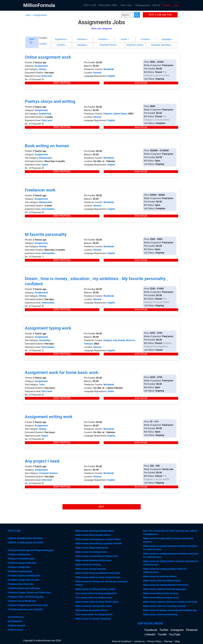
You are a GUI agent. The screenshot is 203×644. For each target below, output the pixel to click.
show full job (141, 83)
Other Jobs (126, 5)
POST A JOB (90, 5)
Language (166, 39)
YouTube (175, 634)
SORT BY (32, 41)
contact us (139, 641)
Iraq (115, 340)
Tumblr (163, 634)
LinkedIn (150, 634)
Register (167, 5)
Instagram (178, 630)
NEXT (101, 507)
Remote (97, 73)
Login (176, 5)
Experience (60, 39)
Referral (156, 5)
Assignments (40, 15)
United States (120, 114)
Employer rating (134, 45)
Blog (177, 641)
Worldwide (109, 69)
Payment (82, 39)
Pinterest (192, 630)
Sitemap (168, 641)
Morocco (130, 340)
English (111, 76)
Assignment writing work (49, 417)
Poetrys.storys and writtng (50, 101)
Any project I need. (43, 461)
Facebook (151, 630)
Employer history (108, 45)
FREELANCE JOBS (107, 5)
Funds (124, 39)
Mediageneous (143, 5)
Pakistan (108, 114)
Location (145, 39)
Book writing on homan (47, 146)
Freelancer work (40, 190)
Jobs (28, 15)
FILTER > (43, 38)
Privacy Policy (154, 641)
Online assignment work (48, 57)
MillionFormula (39, 5)
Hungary (108, 340)
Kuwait (121, 340)
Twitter (164, 630)
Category (82, 45)
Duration (103, 39)
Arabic (111, 391)
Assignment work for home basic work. (62, 372)
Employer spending (161, 45)
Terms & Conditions (122, 641)
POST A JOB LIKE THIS (160, 15)
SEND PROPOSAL (62, 83)
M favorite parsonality (46, 234)
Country (61, 45)
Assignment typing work (48, 328)
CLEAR (43, 44)
